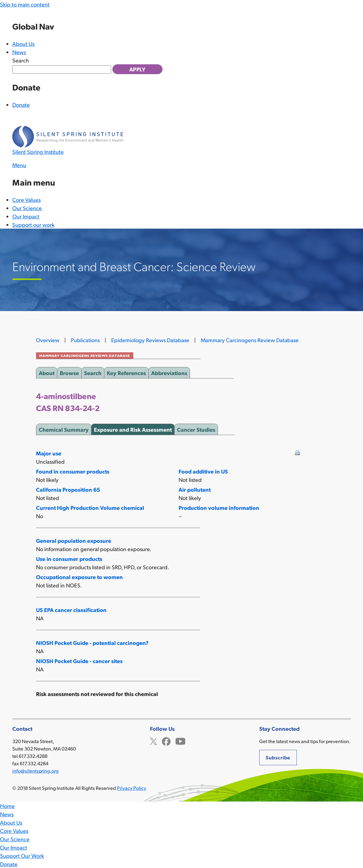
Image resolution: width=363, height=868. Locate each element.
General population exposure (74, 540)
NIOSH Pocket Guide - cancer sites (79, 661)
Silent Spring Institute (38, 152)
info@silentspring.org (35, 771)
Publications (85, 340)
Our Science (27, 208)
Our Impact (26, 216)
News (19, 52)
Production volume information (219, 508)
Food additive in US (203, 471)
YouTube (180, 741)
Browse (69, 372)
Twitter (154, 741)
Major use (49, 453)
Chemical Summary (64, 428)
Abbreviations (169, 372)
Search (21, 60)
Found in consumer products (73, 471)
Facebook (166, 741)
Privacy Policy (132, 788)
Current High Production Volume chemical (90, 508)
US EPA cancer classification (71, 610)
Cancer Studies (196, 428)
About (47, 372)
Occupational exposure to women (79, 577)
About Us (23, 44)
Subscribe (278, 757)
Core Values (26, 200)
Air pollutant (195, 489)
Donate (21, 104)
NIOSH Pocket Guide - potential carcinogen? (92, 643)
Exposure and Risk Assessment (133, 428)
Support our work (33, 224)
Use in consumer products (69, 559)
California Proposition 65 (68, 489)
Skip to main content (25, 4)
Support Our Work (22, 856)
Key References (126, 372)
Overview (48, 340)
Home (7, 806)
